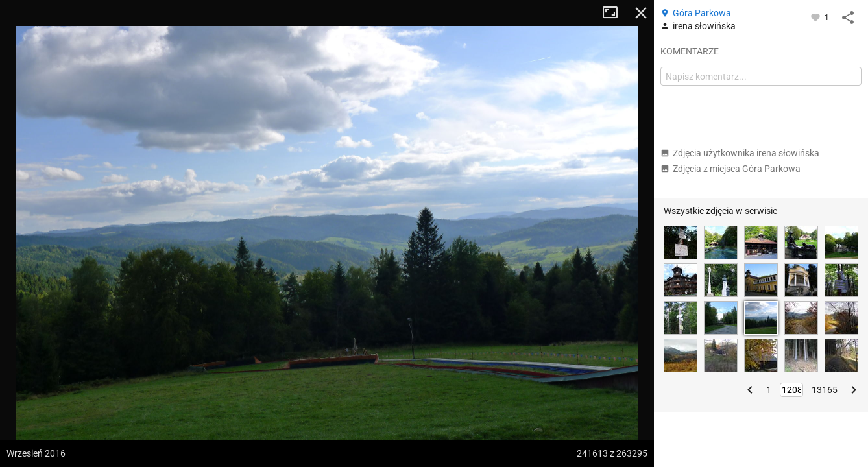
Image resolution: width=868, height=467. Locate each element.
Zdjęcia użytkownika (740, 153)
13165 (825, 390)
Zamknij (641, 13)
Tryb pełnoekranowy (615, 13)
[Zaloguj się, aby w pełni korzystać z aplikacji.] (816, 17)
